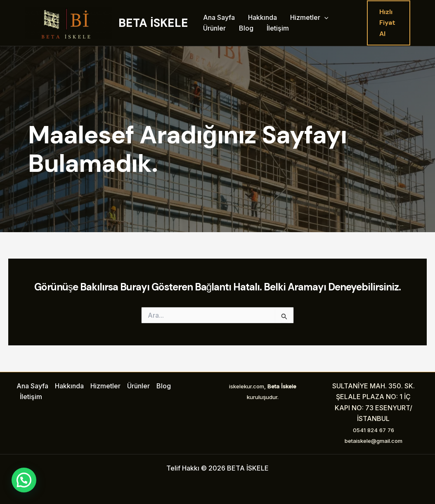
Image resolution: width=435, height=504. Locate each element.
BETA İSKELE (153, 23)
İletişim (278, 28)
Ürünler (214, 28)
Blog (246, 28)
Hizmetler (309, 18)
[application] (324, 18)
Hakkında (262, 17)
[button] (389, 23)
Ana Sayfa (219, 17)
